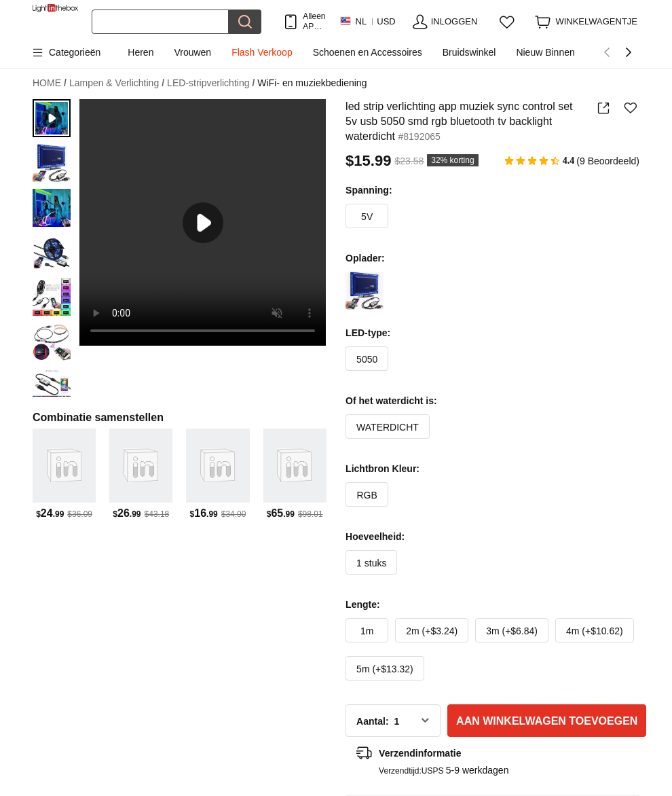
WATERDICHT (388, 427)
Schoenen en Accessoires (368, 52)
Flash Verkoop (262, 52)
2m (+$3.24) (432, 631)
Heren (141, 52)
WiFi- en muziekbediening (312, 83)
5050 (367, 359)
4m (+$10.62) (595, 631)
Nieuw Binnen (545, 52)
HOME (50, 83)
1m (367, 631)
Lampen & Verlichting (117, 83)
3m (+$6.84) (512, 631)
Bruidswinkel (469, 52)
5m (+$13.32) (385, 669)
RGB (367, 495)
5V (367, 217)
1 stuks (371, 563)
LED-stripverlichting (211, 83)
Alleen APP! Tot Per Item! (314, 21)
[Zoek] (160, 22)
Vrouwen (192, 52)
